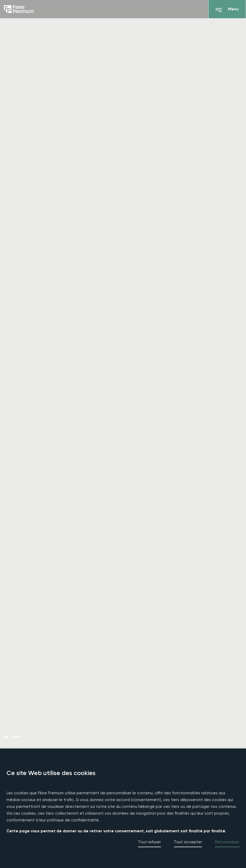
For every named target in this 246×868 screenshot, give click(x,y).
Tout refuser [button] (149, 842)
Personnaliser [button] (227, 842)
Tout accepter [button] (188, 842)
